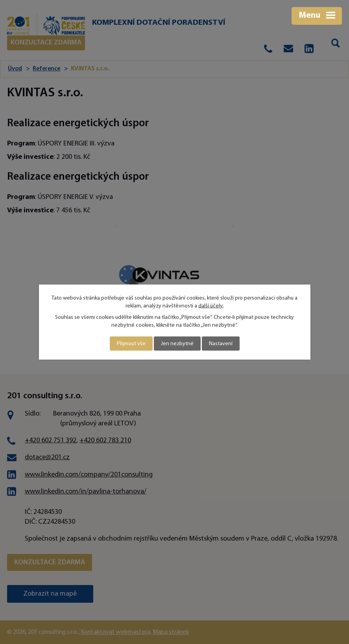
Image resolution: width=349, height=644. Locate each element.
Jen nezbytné (177, 343)
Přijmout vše (131, 343)
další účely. (211, 306)
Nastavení (221, 343)
